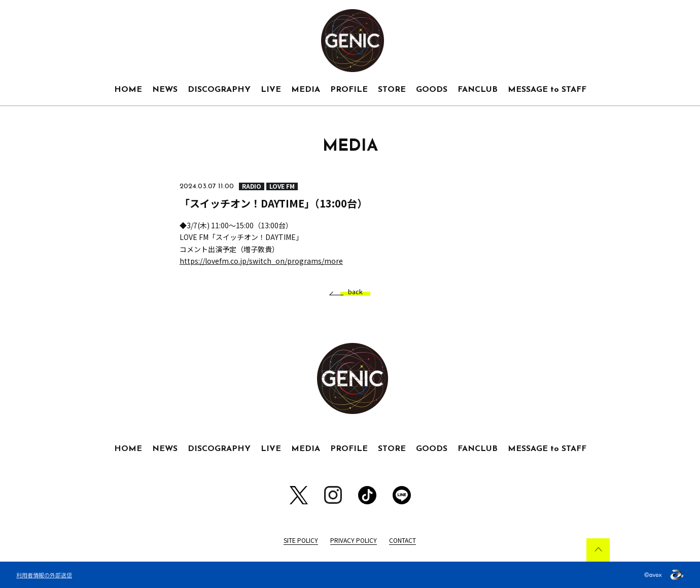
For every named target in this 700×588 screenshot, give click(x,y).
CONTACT (402, 540)
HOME (128, 90)
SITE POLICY (301, 540)
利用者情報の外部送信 (44, 575)
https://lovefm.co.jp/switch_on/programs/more (261, 261)
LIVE (271, 90)
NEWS (165, 90)
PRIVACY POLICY (354, 540)
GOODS (432, 90)
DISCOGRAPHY (219, 90)
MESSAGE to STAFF (547, 90)
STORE (392, 90)
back (352, 292)
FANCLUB (478, 90)
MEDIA (306, 90)
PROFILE (349, 90)
